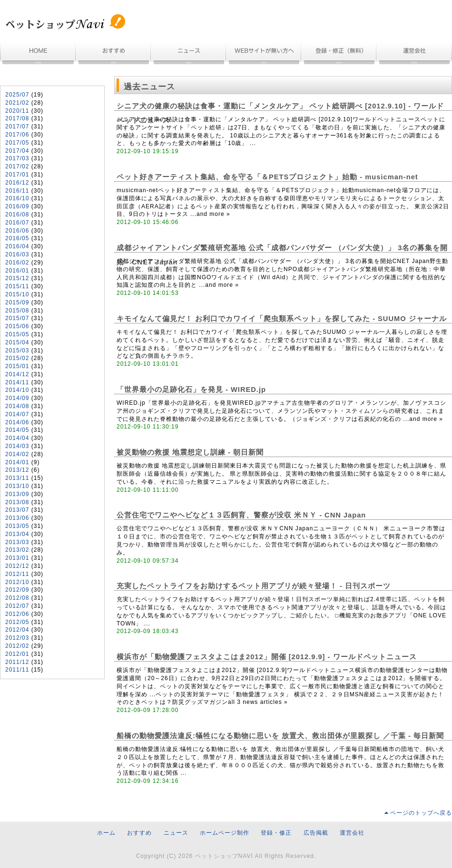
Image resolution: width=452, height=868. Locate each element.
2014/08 (17, 406)
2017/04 (17, 151)
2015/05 (17, 334)
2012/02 (17, 646)
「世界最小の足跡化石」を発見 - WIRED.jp (191, 390)
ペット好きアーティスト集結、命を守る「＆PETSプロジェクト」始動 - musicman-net (267, 177)
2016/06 (17, 231)
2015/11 (17, 286)
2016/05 (17, 238)
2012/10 (17, 582)
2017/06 (17, 135)
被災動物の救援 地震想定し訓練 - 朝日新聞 (190, 452)
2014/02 (17, 454)
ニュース (189, 54)
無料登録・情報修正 (339, 54)
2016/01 (17, 271)
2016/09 (17, 206)
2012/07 (17, 606)
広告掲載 (316, 833)
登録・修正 (276, 833)
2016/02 (17, 263)
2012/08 (17, 598)
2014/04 (17, 438)
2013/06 (17, 518)
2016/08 (17, 215)
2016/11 (17, 191)
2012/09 (17, 590)
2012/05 (17, 622)
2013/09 (17, 494)
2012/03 (17, 638)
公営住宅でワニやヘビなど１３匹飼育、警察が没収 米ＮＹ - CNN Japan (241, 515)
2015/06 (17, 326)
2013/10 (17, 486)
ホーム (38, 54)
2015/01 (17, 366)
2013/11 (17, 478)
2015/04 (17, 342)
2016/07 (17, 223)
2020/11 (17, 111)
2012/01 (17, 654)
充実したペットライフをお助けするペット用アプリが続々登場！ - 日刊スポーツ (254, 586)
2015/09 (17, 302)
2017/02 (17, 166)
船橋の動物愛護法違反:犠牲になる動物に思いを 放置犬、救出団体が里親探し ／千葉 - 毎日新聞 (280, 736)
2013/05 (17, 526)
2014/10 (17, 390)
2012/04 (17, 630)
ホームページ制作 (264, 54)
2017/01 (17, 175)
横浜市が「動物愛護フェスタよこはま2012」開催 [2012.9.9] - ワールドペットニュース (267, 657)
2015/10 (17, 294)
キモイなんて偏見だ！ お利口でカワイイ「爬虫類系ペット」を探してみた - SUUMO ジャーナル (282, 319)
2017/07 (17, 127)
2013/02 (17, 550)
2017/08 (17, 118)
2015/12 (17, 278)
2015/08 (17, 311)
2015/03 (17, 351)
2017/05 (17, 143)
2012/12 (17, 566)
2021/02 (17, 103)
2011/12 (17, 662)
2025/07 (17, 95)
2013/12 (17, 470)
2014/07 (17, 414)
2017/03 (17, 158)
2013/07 (17, 510)
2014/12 (17, 374)
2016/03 (17, 254)
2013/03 (17, 542)
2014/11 (17, 382)
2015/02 (17, 358)
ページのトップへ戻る (421, 813)
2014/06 (17, 422)
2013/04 (17, 534)
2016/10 (17, 198)
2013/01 (17, 558)
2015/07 (17, 318)
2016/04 (17, 246)
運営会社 (414, 54)
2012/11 (17, 574)
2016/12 (17, 183)
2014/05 (17, 430)
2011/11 (17, 670)
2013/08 (17, 502)
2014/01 (17, 462)
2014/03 (17, 446)
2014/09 (17, 398)
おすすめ (114, 54)
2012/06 (17, 614)
